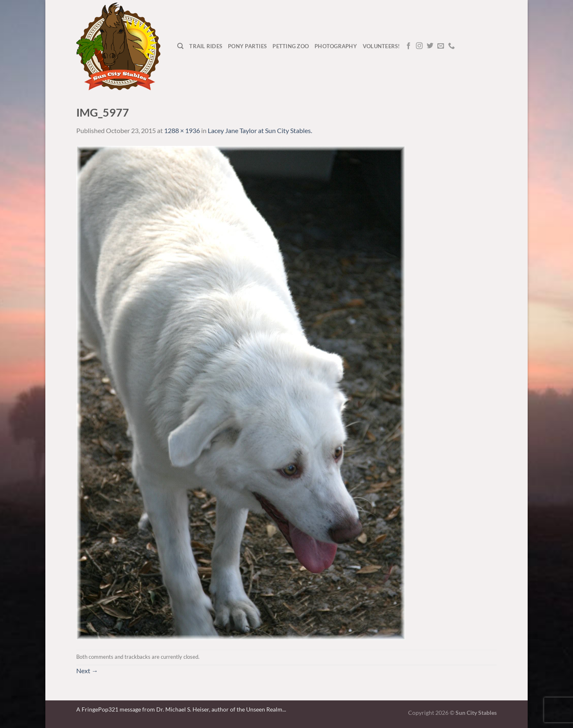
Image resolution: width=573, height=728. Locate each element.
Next (87, 671)
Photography (336, 46)
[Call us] (451, 46)
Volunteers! (382, 46)
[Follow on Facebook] (409, 46)
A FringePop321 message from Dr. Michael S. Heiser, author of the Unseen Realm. (180, 709)
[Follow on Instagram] (419, 46)
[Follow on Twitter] (430, 46)
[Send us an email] (441, 46)
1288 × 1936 (182, 130)
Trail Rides (206, 46)
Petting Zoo (291, 46)
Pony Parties (247, 46)
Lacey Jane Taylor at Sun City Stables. (260, 130)
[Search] (180, 46)
